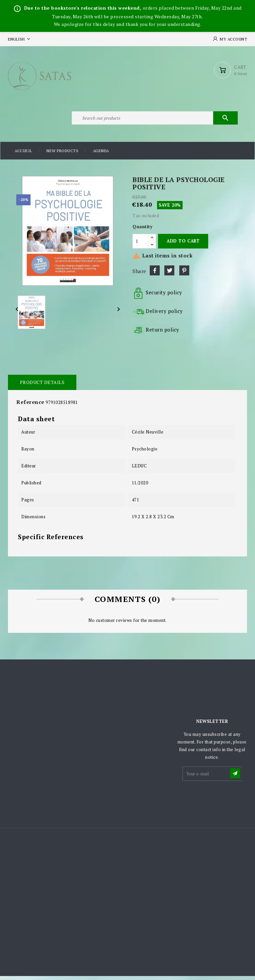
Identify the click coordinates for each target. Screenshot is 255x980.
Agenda (101, 155)
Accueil (23, 155)
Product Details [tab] (42, 386)
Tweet (169, 274)
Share (155, 274)
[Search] (154, 121)
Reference (30, 406)
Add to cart (183, 245)
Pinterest (184, 274)
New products (62, 155)
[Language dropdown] (20, 39)
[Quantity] (140, 245)
